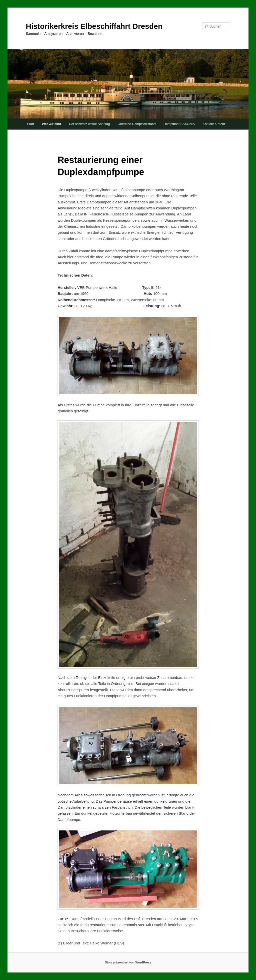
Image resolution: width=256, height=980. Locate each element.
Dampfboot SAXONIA (179, 124)
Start (30, 124)
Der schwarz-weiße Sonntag (89, 124)
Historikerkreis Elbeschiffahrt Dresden (94, 26)
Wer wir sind (51, 124)
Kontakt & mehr (214, 124)
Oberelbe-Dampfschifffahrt (137, 124)
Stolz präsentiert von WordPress (128, 962)
